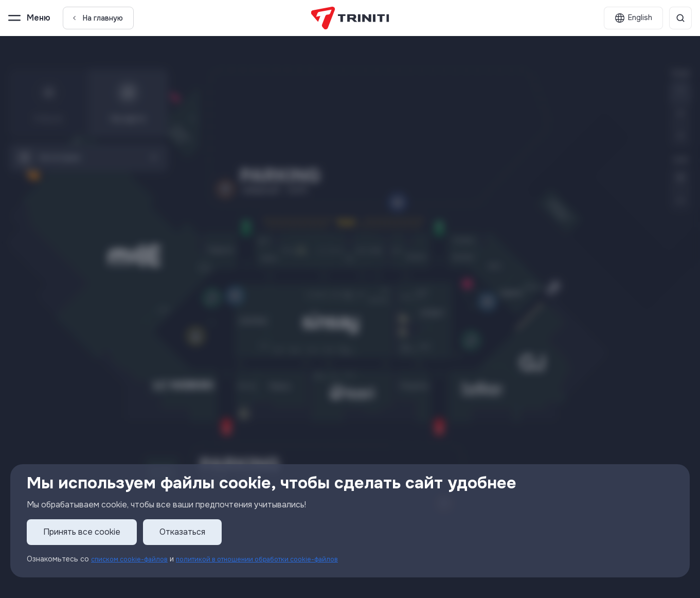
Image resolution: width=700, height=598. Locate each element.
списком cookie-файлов (133, 559)
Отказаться (182, 532)
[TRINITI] (350, 18)
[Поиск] (680, 18)
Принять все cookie (82, 532)
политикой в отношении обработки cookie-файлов (274, 559)
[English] (633, 18)
